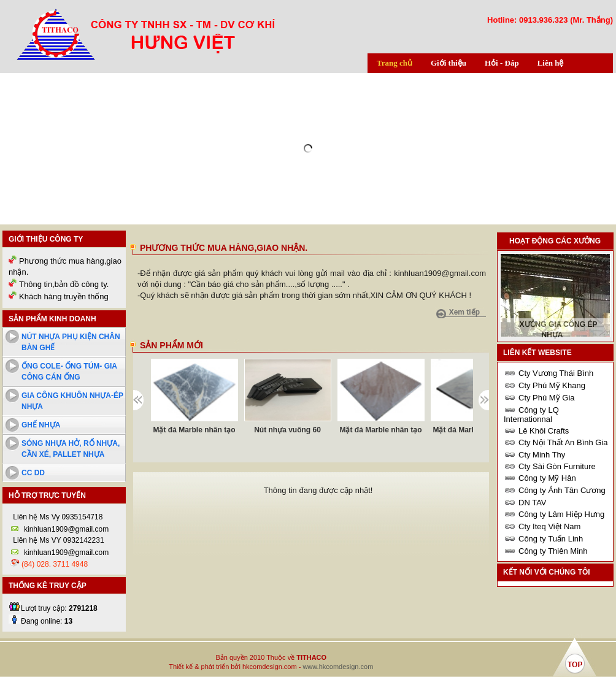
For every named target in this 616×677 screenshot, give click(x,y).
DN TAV (533, 503)
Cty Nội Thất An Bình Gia (563, 442)
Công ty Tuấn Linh (551, 539)
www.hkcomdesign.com (338, 667)
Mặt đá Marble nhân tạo (194, 430)
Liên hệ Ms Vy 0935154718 (57, 517)
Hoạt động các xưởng (555, 241)
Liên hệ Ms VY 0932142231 (58, 540)
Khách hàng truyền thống (64, 296)
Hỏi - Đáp (502, 63)
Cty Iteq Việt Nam (549, 526)
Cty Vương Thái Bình (556, 373)
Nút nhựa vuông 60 (287, 430)
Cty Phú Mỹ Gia (547, 398)
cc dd (33, 473)
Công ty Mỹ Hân (547, 478)
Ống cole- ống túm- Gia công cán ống (69, 372)
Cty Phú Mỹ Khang (552, 385)
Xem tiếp (464, 312)
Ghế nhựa (41, 425)
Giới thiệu (449, 63)
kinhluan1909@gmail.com (66, 529)
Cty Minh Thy (542, 455)
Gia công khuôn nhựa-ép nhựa (72, 401)
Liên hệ (551, 63)
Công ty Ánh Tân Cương (562, 490)
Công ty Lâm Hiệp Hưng (561, 514)
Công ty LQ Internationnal (531, 415)
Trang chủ (395, 63)
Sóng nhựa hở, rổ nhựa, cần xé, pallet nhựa (71, 449)
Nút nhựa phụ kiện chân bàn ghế (71, 342)
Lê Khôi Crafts (544, 431)
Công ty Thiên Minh (553, 551)
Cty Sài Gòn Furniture (557, 466)
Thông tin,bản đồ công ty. (64, 284)
